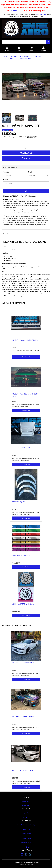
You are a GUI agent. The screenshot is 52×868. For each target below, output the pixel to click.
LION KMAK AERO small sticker (23, 604)
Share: (7, 130)
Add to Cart (26, 153)
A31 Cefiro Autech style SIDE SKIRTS (25, 340)
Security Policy (26, 838)
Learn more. (5, 139)
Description (7, 234)
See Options (26, 567)
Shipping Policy (26, 843)
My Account (26, 801)
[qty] (26, 148)
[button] (26, 158)
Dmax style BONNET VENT (22, 448)
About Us (26, 813)
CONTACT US (17, 11)
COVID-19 (26, 847)
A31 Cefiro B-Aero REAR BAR (22, 770)
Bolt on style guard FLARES (22, 502)
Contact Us (26, 817)
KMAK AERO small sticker (21, 555)
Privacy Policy (26, 834)
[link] (26, 854)
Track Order (26, 806)
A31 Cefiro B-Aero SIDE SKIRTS (23, 717)
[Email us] (22, 854)
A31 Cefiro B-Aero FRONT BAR (23, 663)
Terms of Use (26, 829)
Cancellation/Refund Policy (26, 825)
